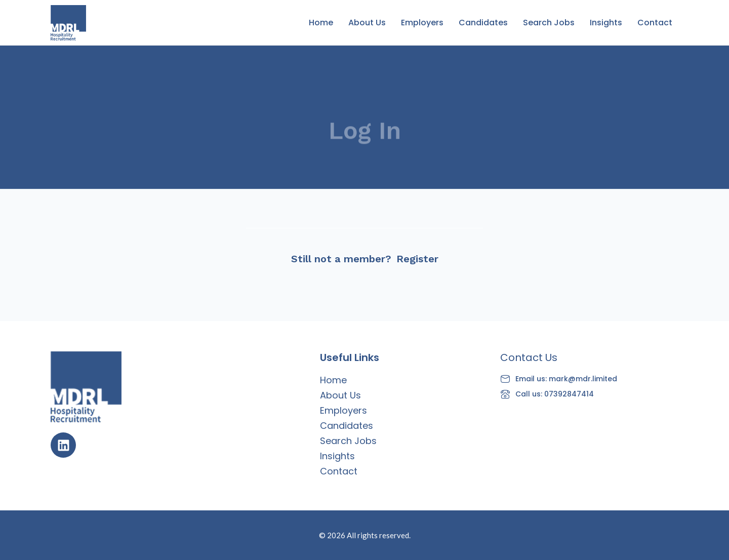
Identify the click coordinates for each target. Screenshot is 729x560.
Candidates (483, 23)
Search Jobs (549, 23)
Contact (655, 23)
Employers (422, 23)
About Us (367, 23)
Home (321, 23)
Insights (606, 23)
